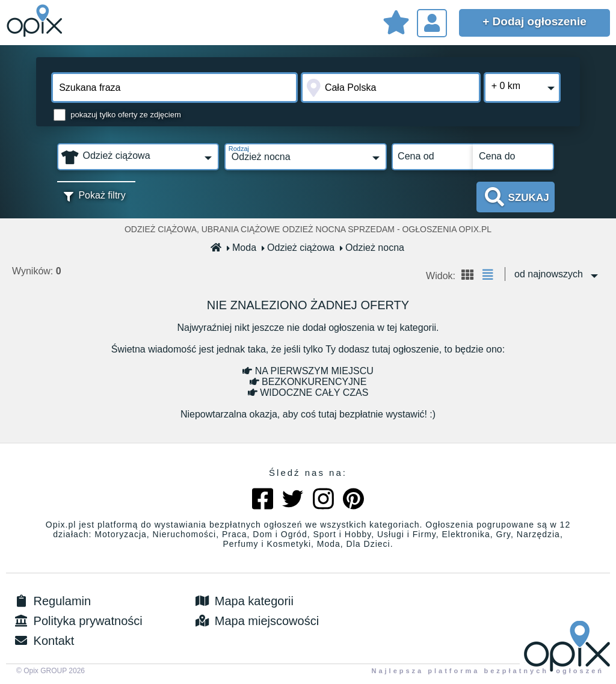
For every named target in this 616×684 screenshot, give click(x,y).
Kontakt (43, 641)
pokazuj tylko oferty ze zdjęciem (126, 115)
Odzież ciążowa (298, 248)
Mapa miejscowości (256, 621)
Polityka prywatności (77, 621)
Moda (242, 248)
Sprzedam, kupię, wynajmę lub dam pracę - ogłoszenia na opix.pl (36, 21)
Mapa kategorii (243, 601)
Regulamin (51, 601)
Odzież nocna (372, 248)
